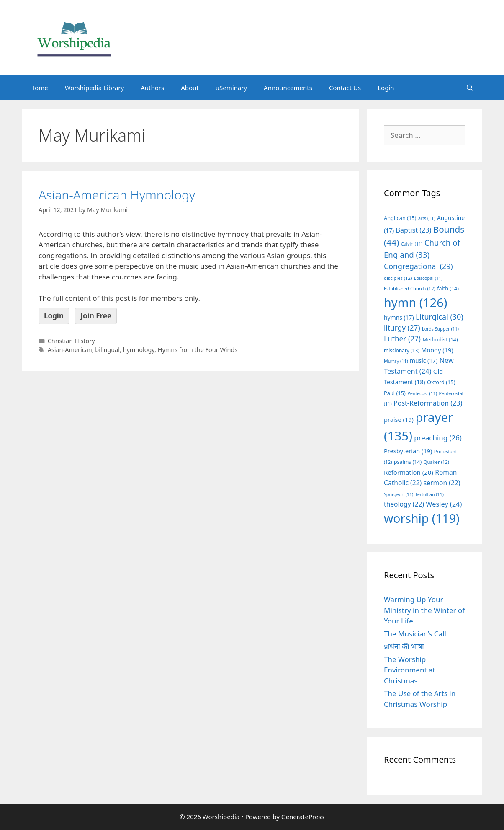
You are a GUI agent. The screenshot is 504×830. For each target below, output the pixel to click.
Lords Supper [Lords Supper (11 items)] (440, 329)
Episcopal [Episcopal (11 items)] (428, 278)
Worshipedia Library (94, 88)
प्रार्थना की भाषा (404, 646)
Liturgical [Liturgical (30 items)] (440, 317)
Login (386, 88)
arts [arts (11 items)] (427, 218)
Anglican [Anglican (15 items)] (400, 218)
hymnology (139, 350)
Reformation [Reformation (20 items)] (409, 472)
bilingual (107, 350)
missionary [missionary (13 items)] (402, 350)
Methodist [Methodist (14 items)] (440, 340)
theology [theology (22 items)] (404, 504)
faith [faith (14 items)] (448, 288)
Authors (152, 88)
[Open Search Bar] (470, 88)
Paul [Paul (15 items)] (395, 393)
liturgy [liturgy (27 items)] (402, 328)
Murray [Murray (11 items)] (396, 361)
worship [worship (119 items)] (422, 518)
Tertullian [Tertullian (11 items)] (429, 494)
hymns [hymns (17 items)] (399, 317)
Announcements (288, 88)
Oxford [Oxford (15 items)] (441, 382)
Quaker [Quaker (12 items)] (436, 462)
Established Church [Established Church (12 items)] (410, 288)
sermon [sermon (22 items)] (442, 483)
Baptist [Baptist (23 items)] (414, 230)
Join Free (96, 316)
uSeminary (231, 88)
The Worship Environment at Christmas (410, 670)
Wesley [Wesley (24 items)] (444, 504)
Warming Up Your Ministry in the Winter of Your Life (424, 610)
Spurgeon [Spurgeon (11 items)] (399, 494)
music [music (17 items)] (424, 361)
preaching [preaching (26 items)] (438, 438)
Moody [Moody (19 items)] (437, 350)
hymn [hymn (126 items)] (415, 302)
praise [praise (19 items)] (399, 419)
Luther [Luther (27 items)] (402, 339)
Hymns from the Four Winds (198, 350)
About (190, 88)
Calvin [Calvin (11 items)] (412, 244)
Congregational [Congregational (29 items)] (418, 266)
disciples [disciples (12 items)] (398, 278)
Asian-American (70, 350)
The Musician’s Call (415, 634)
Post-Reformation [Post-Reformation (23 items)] (428, 403)
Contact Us (345, 88)
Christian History (71, 341)
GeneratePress (303, 817)
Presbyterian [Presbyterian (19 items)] (408, 451)
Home (39, 88)
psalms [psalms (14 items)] (408, 462)
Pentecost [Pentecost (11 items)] (422, 393)
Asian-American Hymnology (117, 195)
